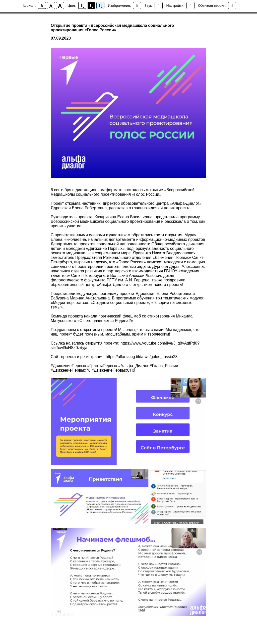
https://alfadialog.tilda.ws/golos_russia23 (142, 357)
